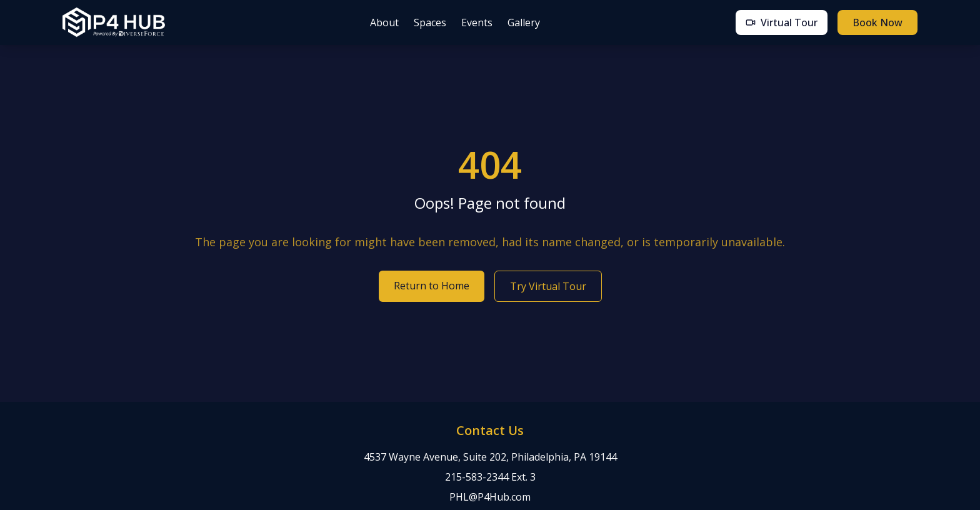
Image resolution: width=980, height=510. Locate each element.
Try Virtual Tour (548, 286)
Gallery (524, 22)
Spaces (430, 22)
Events (477, 22)
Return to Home (432, 286)
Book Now (877, 22)
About (384, 22)
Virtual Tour (782, 22)
